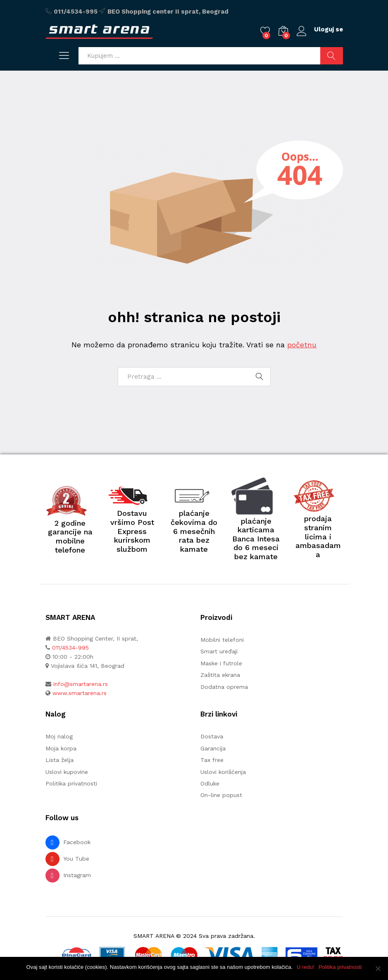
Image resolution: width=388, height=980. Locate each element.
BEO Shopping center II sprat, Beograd (168, 12)
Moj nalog (59, 736)
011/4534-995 (76, 12)
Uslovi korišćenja (223, 772)
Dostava (212, 736)
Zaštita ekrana (220, 675)
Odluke (210, 783)
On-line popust (221, 795)
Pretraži (332, 56)
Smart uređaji (219, 651)
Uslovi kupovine (67, 772)
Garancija (213, 748)
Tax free (212, 760)
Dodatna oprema (224, 687)
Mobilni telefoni (222, 640)
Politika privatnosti (71, 783)
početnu (302, 345)
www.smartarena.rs (80, 693)
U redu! (306, 967)
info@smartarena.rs (81, 684)
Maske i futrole (221, 663)
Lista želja (60, 760)
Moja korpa (61, 748)
